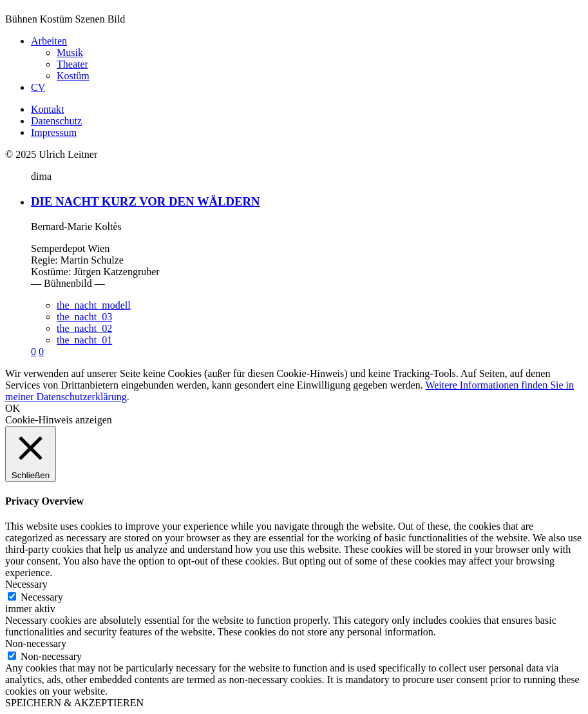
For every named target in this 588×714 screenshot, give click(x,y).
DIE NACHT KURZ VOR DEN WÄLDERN (146, 201)
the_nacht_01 (84, 340)
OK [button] (13, 408)
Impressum (54, 132)
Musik (70, 53)
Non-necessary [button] (36, 643)
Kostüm (73, 76)
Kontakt (48, 109)
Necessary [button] (26, 584)
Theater (72, 64)
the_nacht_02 (84, 328)
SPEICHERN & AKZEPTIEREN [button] (74, 703)
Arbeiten (49, 41)
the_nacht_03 (84, 317)
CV (38, 87)
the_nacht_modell (94, 305)
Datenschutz (56, 121)
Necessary (42, 597)
